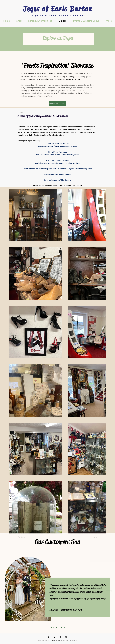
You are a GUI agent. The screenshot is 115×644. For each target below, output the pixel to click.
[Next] (109, 591)
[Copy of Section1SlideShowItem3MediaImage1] (64, 628)
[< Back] (25, 113)
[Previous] (6, 591)
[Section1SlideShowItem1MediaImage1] (51, 628)
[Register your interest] (57, 103)
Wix (75, 640)
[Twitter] (54, 637)
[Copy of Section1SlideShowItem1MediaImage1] (54, 628)
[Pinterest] (60, 637)
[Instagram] (66, 637)
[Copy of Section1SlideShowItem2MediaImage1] (59, 628)
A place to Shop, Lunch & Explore (59, 16)
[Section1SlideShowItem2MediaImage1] (56, 628)
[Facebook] (49, 637)
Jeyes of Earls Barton (57, 9)
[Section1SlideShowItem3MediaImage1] (62, 628)
